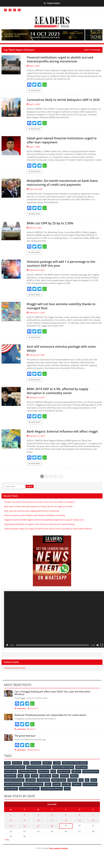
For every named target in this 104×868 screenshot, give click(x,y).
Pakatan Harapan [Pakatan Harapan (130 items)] (59, 790)
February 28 (34, 760)
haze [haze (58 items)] (54, 781)
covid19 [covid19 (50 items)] (58, 773)
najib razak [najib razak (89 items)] (31, 790)
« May (7, 847)
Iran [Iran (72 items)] (46, 785)
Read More (34, 91)
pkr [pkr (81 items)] (88, 790)
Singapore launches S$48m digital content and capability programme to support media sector (44, 530)
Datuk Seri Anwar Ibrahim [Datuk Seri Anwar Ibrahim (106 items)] (15, 777)
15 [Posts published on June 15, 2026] (11, 834)
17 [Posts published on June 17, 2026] (38, 834)
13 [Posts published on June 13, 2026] (80, 829)
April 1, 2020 (33, 151)
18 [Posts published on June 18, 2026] (52, 834)
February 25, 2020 (36, 360)
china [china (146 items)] (27, 773)
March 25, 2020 (34, 194)
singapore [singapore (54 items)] (78, 794)
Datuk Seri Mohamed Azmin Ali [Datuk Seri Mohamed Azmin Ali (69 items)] (39, 777)
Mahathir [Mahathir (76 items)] (84, 785)
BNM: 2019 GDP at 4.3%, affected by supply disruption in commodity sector (62, 396)
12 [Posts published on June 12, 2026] (66, 829)
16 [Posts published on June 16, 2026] (24, 834)
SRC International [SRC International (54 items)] (91, 794)
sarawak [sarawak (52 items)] (57, 794)
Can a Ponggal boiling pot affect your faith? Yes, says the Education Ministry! (53, 703)
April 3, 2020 (33, 108)
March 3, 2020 (34, 233)
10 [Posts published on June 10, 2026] (38, 829)
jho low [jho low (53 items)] (53, 785)
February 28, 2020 (36, 275)
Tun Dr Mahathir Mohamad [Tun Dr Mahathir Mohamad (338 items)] (52, 798)
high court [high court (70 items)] (77, 781)
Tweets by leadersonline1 (15, 678)
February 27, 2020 (36, 318)
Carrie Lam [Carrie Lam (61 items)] (17, 773)
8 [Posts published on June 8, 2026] (11, 829)
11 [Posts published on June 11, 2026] (52, 829)
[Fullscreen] (102, 655)
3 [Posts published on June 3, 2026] (38, 824)
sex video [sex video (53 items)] (67, 794)
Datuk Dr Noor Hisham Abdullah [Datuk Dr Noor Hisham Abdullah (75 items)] (76, 773)
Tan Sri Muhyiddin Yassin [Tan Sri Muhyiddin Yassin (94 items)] (30, 798)
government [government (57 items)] (44, 781)
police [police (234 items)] (95, 790)
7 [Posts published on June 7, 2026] (93, 824)
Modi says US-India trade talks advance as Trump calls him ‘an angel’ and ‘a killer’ (39, 516)
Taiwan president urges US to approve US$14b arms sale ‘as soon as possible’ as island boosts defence (48, 539)
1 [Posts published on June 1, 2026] (11, 824)
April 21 (32, 739)
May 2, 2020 (33, 66)
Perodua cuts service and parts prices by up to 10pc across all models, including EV (39, 512)
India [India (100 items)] (39, 785)
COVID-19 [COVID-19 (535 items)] (48, 773)
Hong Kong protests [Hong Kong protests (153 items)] (13, 785)
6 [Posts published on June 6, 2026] (80, 824)
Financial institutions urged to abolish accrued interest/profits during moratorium (63, 59)
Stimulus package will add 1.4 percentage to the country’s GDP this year (63, 268)
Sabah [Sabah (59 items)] (48, 794)
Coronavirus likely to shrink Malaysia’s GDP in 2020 (64, 102)
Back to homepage (92, 50)
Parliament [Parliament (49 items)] (73, 790)
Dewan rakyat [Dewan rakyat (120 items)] (82, 777)
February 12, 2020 (36, 403)
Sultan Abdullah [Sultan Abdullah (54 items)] (11, 798)
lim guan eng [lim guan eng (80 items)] (64, 785)
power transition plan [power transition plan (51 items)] (13, 794)
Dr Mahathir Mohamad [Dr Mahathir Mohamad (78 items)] (28, 781)
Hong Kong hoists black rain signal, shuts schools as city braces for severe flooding (39, 534)
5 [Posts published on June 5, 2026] (66, 824)
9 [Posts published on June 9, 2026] (24, 829)
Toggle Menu (52, 3)
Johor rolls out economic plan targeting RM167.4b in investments (32, 521)
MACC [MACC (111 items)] (75, 785)
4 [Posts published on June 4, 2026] (52, 824)
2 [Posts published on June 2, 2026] (24, 824)
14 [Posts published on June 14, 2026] (93, 829)
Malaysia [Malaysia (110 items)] (94, 785)
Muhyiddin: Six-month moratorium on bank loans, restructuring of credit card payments (63, 187)
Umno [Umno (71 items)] (68, 798)
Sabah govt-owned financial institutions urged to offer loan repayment (64, 144)
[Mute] (98, 655)
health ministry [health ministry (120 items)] (65, 781)
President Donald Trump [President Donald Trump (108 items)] (34, 794)
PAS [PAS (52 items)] (82, 790)
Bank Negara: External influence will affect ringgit (62, 439)
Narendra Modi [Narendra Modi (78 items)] (44, 790)
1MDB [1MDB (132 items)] (8, 773)
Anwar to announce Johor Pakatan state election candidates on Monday (35, 525)
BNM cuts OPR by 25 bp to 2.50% (53, 228)
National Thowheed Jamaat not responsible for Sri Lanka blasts (50, 725)
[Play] (7, 655)
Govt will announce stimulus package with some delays (61, 354)
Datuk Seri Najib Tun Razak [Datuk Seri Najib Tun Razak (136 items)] (64, 777)
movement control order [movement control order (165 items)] (14, 790)
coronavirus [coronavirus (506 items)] (37, 773)
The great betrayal (25, 746)
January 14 (33, 718)
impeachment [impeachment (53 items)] (28, 785)
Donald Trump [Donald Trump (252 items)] (11, 781)
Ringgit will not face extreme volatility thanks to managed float (64, 311)
